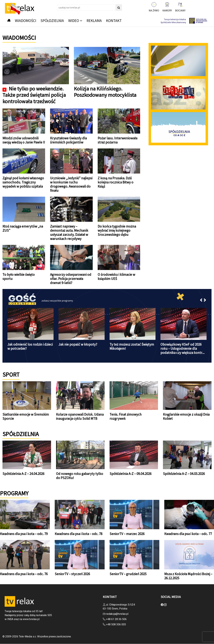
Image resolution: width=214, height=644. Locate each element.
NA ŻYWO (154, 10)
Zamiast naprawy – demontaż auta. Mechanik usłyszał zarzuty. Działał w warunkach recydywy (69, 233)
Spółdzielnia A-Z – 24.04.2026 (23, 474)
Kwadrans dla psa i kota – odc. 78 (78, 534)
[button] (201, 301)
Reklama (94, 21)
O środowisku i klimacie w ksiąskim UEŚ (116, 277)
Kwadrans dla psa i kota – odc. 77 (188, 534)
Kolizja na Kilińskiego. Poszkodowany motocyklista (105, 92)
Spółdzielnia (52, 21)
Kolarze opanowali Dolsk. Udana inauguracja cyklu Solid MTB (80, 416)
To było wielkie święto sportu (19, 277)
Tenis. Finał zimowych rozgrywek (126, 416)
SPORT (11, 375)
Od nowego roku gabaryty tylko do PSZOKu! (80, 476)
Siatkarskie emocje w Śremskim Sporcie (26, 416)
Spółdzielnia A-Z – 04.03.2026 (184, 474)
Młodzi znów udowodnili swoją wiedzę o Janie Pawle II (24, 140)
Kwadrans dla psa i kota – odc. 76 (24, 574)
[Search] (90, 8)
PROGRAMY (14, 493)
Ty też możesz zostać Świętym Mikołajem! (132, 346)
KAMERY (167, 10)
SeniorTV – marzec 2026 (127, 534)
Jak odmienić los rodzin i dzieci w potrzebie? (30, 346)
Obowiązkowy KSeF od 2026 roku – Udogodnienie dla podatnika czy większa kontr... (183, 349)
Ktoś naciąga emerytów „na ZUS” (23, 228)
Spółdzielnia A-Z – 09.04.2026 (130, 474)
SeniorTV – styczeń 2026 (72, 574)
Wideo (74, 21)
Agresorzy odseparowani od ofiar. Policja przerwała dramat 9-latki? (71, 279)
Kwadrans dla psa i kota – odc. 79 (24, 534)
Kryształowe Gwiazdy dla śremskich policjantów (68, 140)
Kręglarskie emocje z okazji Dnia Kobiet (186, 416)
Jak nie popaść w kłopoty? (78, 344)
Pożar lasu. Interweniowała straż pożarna (117, 140)
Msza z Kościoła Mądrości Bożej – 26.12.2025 (188, 576)
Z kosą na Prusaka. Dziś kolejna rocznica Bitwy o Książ (116, 182)
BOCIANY (180, 10)
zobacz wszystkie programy (57, 301)
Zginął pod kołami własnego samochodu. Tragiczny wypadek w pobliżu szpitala (23, 182)
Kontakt (114, 21)
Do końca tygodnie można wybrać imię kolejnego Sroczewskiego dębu (117, 230)
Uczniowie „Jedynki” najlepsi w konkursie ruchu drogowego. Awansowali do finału (71, 184)
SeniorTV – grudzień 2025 (128, 574)
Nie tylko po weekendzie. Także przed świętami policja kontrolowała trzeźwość (34, 95)
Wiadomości (26, 21)
